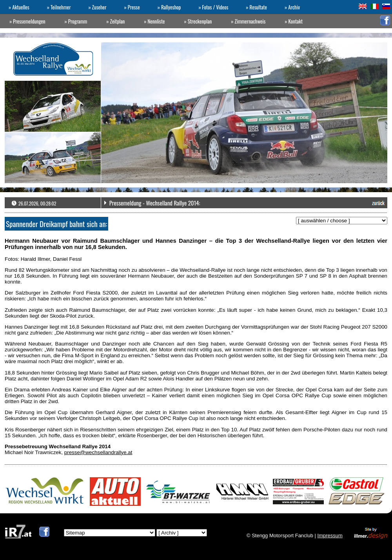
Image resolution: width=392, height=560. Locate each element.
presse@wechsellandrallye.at (98, 452)
